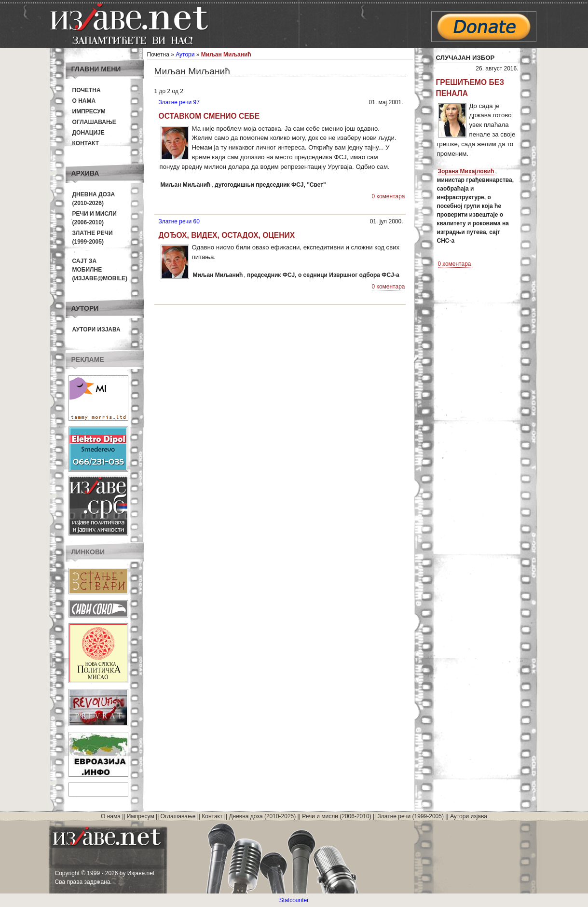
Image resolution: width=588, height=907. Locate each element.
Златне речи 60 (179, 221)
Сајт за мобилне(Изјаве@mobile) (100, 270)
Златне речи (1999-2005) (411, 816)
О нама (84, 101)
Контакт (86, 143)
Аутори (185, 55)
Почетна (87, 90)
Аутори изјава (96, 330)
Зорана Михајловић (466, 171)
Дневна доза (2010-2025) (262, 816)
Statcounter (294, 900)
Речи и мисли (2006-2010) (336, 816)
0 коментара (389, 196)
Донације (89, 133)
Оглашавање (94, 122)
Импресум (89, 111)
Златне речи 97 (179, 102)
